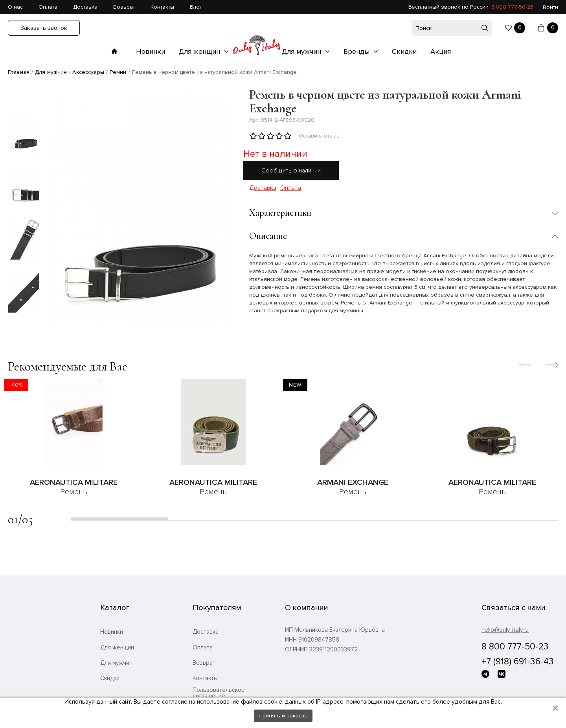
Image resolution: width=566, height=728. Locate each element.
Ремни (118, 72)
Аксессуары (88, 72)
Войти (550, 7)
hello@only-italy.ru (505, 630)
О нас (15, 7)
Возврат (124, 7)
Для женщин (200, 51)
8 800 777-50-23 (512, 7)
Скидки (404, 51)
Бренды (357, 51)
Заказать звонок (44, 28)
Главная (19, 72)
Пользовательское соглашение (219, 693)
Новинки (151, 51)
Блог (196, 7)
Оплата (48, 7)
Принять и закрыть (283, 716)
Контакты (162, 7)
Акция (441, 51)
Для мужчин (302, 51)
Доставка (85, 7)
